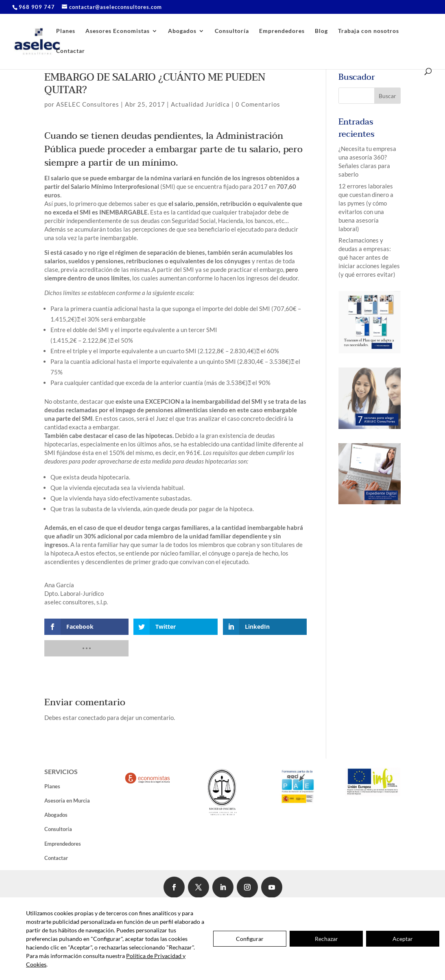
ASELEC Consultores (88, 104)
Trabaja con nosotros (369, 31)
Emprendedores (282, 31)
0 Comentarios (258, 104)
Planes (66, 31)
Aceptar (403, 939)
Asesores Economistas (118, 31)
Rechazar (326, 939)
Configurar (250, 939)
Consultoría (232, 31)
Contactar (71, 51)
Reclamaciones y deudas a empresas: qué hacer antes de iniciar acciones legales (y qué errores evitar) (369, 257)
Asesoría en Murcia (67, 801)
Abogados (182, 31)
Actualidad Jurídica (200, 104)
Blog (321, 31)
